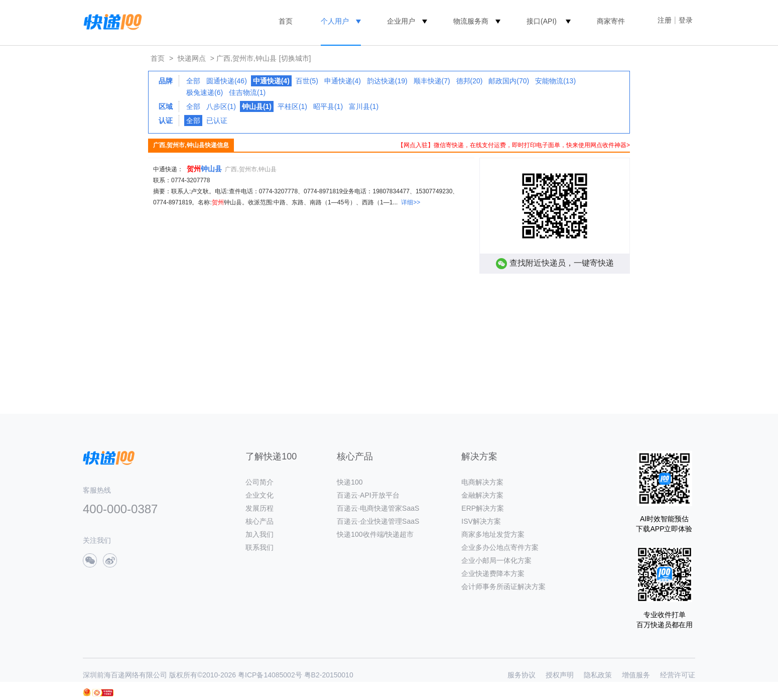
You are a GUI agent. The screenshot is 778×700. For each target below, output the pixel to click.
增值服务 (636, 675)
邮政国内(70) (509, 81)
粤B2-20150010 (329, 675)
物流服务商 (471, 21)
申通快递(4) (343, 81)
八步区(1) (221, 106)
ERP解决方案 (483, 508)
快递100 (350, 482)
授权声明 (560, 675)
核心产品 (260, 521)
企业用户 (401, 21)
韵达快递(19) (387, 81)
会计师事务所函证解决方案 (503, 587)
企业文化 (260, 495)
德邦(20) (470, 81)
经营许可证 (678, 675)
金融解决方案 (482, 495)
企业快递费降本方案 (493, 573)
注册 (665, 20)
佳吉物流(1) (247, 92)
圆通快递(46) (227, 81)
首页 (286, 21)
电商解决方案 (482, 482)
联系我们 (260, 547)
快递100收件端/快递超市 (375, 534)
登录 (686, 20)
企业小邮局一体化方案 (496, 560)
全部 (193, 81)
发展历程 (260, 508)
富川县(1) (364, 106)
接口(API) (542, 21)
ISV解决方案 (481, 521)
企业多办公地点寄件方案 (500, 547)
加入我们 (260, 534)
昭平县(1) (328, 106)
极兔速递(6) (205, 92)
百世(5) (307, 81)
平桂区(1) (292, 106)
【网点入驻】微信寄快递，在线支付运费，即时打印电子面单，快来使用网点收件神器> (514, 145)
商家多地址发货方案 (493, 534)
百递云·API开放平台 (368, 495)
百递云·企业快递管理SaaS (378, 521)
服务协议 (522, 675)
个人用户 (335, 21)
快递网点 (192, 58)
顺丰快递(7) (432, 81)
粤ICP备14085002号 (270, 675)
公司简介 (260, 482)
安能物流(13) (555, 81)
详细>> (411, 202)
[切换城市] (295, 58)
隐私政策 (598, 675)
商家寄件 (611, 21)
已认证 (217, 121)
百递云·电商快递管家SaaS (378, 508)
